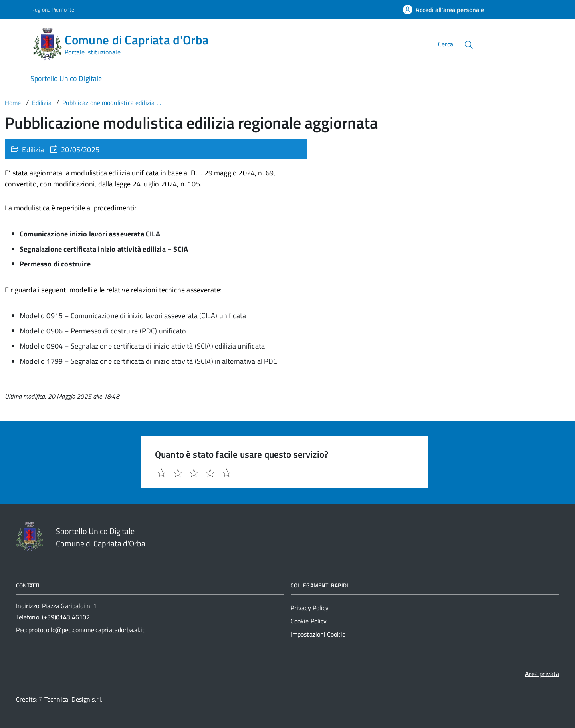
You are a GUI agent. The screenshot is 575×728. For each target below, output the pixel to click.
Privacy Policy (310, 608)
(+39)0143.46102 (66, 617)
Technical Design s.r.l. (73, 699)
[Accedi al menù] (17, 43)
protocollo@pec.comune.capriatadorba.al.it (86, 630)
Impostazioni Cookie (318, 634)
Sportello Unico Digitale (66, 78)
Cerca (446, 44)
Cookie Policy (309, 621)
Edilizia (33, 150)
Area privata (542, 674)
